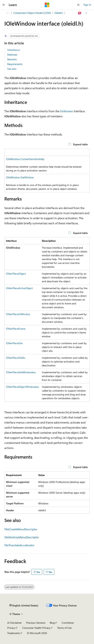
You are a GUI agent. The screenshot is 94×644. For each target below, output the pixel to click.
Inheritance (13, 50)
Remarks (12, 59)
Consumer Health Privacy (36, 628)
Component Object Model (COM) (32, 13)
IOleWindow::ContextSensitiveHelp (25, 159)
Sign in (87, 5)
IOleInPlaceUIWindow (18, 314)
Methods (12, 55)
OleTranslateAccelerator (19, 545)
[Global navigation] (4, 5)
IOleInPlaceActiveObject (19, 288)
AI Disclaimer (14, 623)
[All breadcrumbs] (8, 13)
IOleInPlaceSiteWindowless (21, 372)
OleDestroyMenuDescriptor (22, 537)
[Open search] (78, 5)
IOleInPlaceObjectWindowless (22, 387)
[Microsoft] (47, 5)
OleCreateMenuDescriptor (21, 529)
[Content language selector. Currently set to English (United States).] (24, 605)
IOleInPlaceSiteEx (15, 358)
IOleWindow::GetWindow (20, 177)
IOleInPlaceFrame (16, 329)
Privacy (11, 628)
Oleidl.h (59, 13)
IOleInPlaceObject (16, 274)
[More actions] (86, 13)
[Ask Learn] (80, 13)
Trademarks (14, 633)
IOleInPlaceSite (14, 343)
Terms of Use (64, 628)
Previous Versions (36, 623)
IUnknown (67, 111)
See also (12, 69)
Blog (52, 623)
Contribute (68, 623)
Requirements (15, 64)
